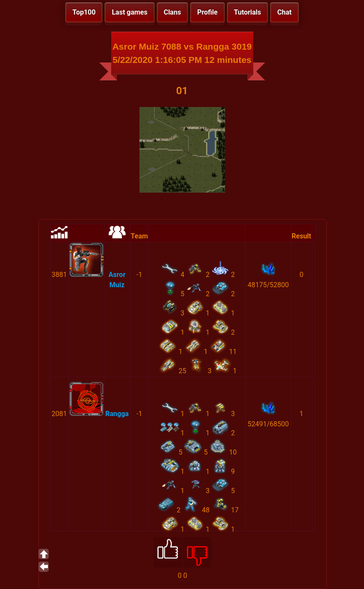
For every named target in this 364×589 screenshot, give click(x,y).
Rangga (117, 414)
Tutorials (248, 12)
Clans (172, 12)
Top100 (84, 12)
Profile (207, 12)
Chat (284, 12)
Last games (129, 12)
